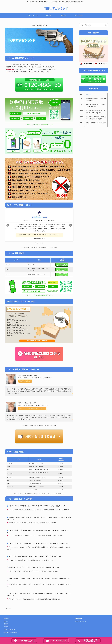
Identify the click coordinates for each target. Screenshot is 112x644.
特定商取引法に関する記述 (11, 632)
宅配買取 (6, 624)
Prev (8, 225)
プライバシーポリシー (10, 630)
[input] (93, 25)
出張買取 (6, 627)
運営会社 (6, 621)
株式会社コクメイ (89, 95)
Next (71, 225)
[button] (106, 25)
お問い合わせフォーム (81, 621)
